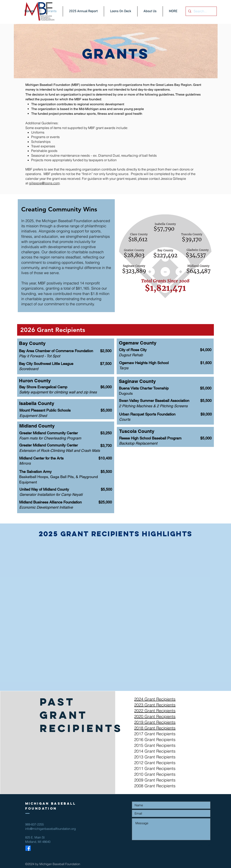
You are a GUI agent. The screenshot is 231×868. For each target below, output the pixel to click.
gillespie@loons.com (44, 183)
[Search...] (201, 11)
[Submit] (196, 845)
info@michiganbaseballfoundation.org (50, 829)
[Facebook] (28, 848)
